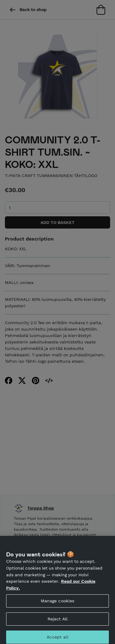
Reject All (57, 621)
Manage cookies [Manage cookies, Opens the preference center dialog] (58, 603)
